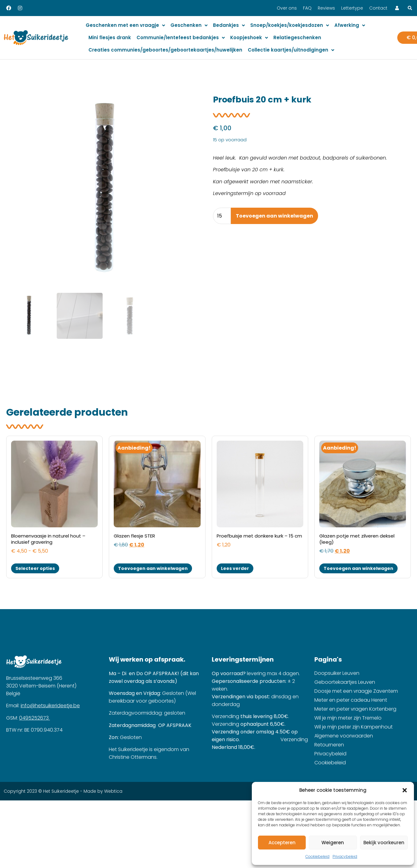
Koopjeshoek (249, 38)
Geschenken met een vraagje (125, 25)
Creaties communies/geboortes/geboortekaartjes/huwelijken (165, 50)
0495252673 (35, 706)
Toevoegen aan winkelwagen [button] (153, 557)
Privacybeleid (345, 856)
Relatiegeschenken (297, 37)
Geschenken (189, 25)
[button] (405, 790)
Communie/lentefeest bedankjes (181, 38)
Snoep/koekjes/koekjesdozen (290, 25)
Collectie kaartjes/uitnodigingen (291, 50)
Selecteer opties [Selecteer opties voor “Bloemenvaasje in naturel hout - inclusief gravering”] (35, 557)
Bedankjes (229, 25)
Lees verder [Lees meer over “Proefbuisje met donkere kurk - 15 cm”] (235, 557)
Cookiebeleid (317, 856)
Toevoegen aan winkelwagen (274, 216)
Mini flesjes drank (110, 37)
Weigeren (333, 843)
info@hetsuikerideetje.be (50, 694)
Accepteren (282, 843)
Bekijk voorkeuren (384, 843)
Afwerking (350, 25)
